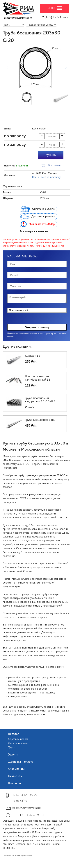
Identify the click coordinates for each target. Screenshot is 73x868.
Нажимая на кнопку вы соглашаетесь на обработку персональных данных (37, 335)
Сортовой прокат (18, 739)
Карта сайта (20, 801)
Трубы (12, 748)
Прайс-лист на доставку (46, 177)
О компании (16, 769)
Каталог (14, 734)
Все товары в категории (34, 231)
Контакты (15, 783)
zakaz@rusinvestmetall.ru (18, 18)
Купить (51, 155)
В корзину (51, 166)
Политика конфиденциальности (17, 856)
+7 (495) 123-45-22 (54, 17)
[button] (66, 67)
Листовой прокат (18, 743)
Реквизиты (15, 776)
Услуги (13, 755)
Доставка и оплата (21, 762)
